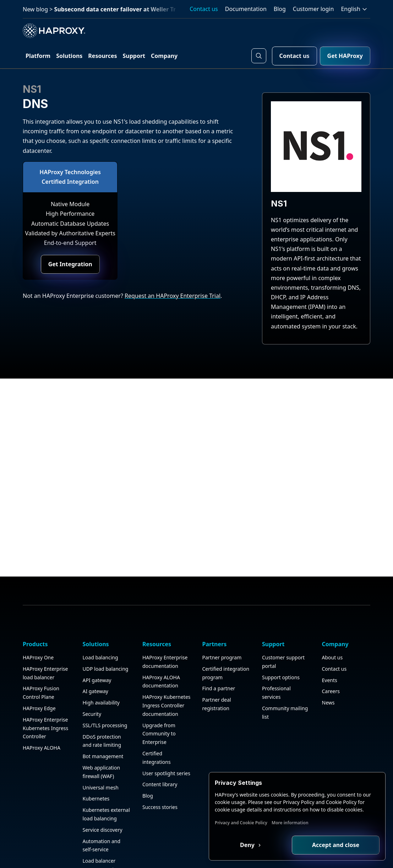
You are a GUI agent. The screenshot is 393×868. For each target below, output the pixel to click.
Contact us (204, 9)
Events (330, 646)
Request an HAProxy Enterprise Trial (173, 296)
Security (92, 680)
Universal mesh (101, 753)
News (328, 668)
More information (290, 823)
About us (332, 623)
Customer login (313, 9)
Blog (280, 9)
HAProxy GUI (98, 858)
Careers (331, 657)
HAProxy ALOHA (42, 714)
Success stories (160, 773)
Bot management (103, 722)
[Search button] (259, 56)
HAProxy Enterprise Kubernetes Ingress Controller (45, 694)
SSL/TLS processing (105, 691)
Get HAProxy (345, 56)
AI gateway (95, 657)
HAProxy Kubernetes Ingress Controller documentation (166, 671)
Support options (281, 643)
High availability (101, 668)
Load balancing (100, 623)
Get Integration (70, 264)
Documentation (246, 9)
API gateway (97, 646)
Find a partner (219, 654)
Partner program (222, 623)
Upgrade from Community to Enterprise (159, 699)
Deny (248, 845)
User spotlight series (166, 739)
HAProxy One (38, 623)
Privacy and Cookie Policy (241, 823)
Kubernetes (96, 764)
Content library (160, 750)
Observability (98, 846)
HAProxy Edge (39, 674)
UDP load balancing (106, 635)
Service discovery (103, 796)
